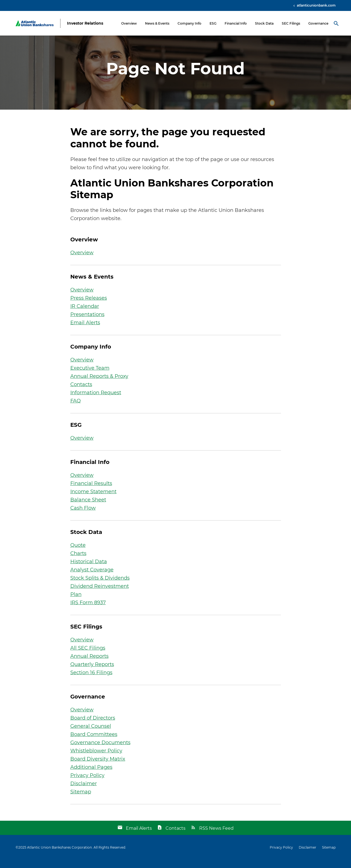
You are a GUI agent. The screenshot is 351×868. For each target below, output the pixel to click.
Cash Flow (83, 516)
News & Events (157, 23)
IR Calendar (85, 314)
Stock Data (264, 23)
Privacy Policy (87, 783)
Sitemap (81, 800)
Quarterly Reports (92, 672)
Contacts (81, 392)
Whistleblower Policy (96, 759)
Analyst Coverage (92, 578)
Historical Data (89, 569)
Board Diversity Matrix (98, 767)
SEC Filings (291, 23)
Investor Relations (85, 23)
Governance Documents (100, 750)
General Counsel (91, 734)
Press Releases (89, 306)
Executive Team (90, 376)
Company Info (189, 23)
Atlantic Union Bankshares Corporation (60, 855)
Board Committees (94, 742)
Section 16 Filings (91, 680)
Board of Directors (93, 726)
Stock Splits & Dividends (100, 586)
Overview (129, 23)
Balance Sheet (88, 508)
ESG (213, 23)
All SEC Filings (88, 656)
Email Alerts (85, 331)
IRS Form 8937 (88, 610)
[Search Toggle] (336, 23)
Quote (78, 553)
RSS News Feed (216, 836)
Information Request (96, 401)
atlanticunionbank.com (316, 5)
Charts (78, 561)
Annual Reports (89, 664)
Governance (318, 23)
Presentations (87, 322)
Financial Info (236, 23)
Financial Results (91, 491)
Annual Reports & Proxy (99, 384)
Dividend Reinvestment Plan (100, 598)
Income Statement (93, 499)
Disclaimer (84, 791)
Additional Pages (91, 775)
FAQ (76, 409)
